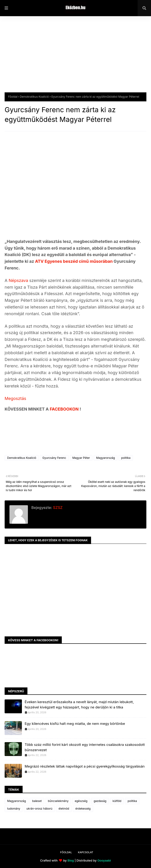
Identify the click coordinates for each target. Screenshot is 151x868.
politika (126, 458)
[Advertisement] (75, 58)
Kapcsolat (86, 852)
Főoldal (13, 97)
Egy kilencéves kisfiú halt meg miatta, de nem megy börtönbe (75, 724)
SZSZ (57, 508)
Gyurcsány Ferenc (54, 458)
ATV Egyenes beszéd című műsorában (74, 261)
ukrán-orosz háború (39, 809)
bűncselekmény (58, 801)
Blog (71, 860)
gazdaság (100, 801)
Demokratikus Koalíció (34, 97)
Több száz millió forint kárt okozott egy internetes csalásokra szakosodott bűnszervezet (85, 747)
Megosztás (15, 398)
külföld (117, 801)
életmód (64, 809)
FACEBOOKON (65, 409)
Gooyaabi (104, 860)
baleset (37, 801)
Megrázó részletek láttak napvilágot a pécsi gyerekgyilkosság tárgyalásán (85, 766)
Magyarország (105, 458)
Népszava (19, 280)
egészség (81, 801)
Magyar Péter (81, 458)
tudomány (14, 809)
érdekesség (83, 809)
